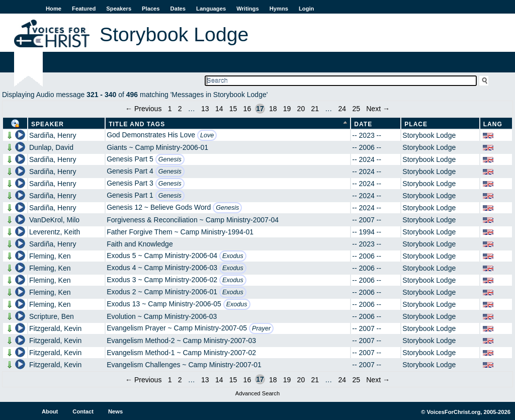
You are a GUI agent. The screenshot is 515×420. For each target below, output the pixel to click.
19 (287, 109)
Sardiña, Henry (53, 135)
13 (205, 109)
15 (233, 109)
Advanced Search (257, 393)
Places (151, 9)
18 (273, 109)
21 (315, 109)
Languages (211, 9)
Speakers (119, 9)
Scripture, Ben (52, 316)
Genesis (170, 159)
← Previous (143, 109)
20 (301, 109)
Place (416, 124)
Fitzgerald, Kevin (55, 328)
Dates (178, 9)
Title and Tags (137, 124)
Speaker (48, 124)
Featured (84, 9)
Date (363, 124)
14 (219, 109)
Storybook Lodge (429, 135)
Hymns (279, 9)
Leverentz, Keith (55, 232)
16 (247, 109)
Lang (493, 124)
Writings (248, 9)
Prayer (261, 328)
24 (342, 109)
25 (356, 109)
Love (207, 135)
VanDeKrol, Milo (54, 220)
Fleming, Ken (50, 256)
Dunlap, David (51, 147)
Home (54, 9)
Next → (378, 109)
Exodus (233, 256)
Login (306, 9)
